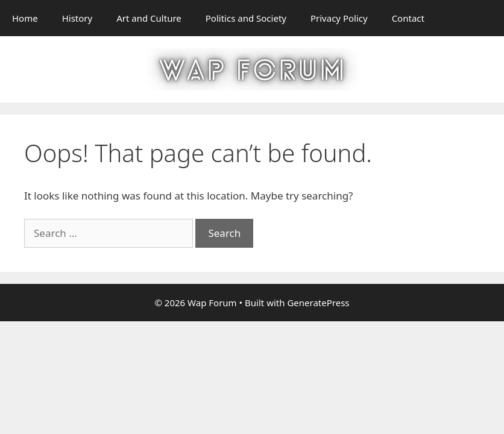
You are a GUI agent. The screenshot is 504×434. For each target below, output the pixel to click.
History (77, 18)
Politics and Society (246, 18)
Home (25, 18)
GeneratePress (318, 303)
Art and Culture (149, 18)
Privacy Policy (339, 18)
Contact (408, 18)
